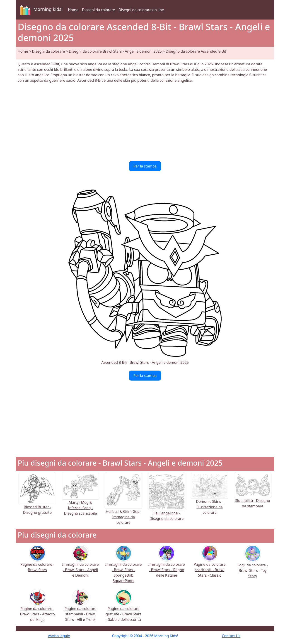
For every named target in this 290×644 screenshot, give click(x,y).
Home (73, 10)
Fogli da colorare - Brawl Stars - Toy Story (253, 564)
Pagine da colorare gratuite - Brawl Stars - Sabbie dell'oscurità (123, 608)
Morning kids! (41, 10)
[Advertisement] (145, 122)
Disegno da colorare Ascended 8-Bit (196, 51)
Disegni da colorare (98, 10)
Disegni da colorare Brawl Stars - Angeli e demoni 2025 (115, 51)
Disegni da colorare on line (141, 10)
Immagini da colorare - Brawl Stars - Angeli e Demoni (80, 564)
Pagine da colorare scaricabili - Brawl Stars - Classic (210, 564)
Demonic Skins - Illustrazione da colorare (210, 499)
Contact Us (231, 636)
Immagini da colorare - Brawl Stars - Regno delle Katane (166, 564)
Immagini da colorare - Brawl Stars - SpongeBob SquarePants (123, 567)
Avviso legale (59, 636)
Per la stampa (145, 166)
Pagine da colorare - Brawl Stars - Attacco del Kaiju (37, 608)
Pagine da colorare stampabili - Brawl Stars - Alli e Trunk (80, 608)
